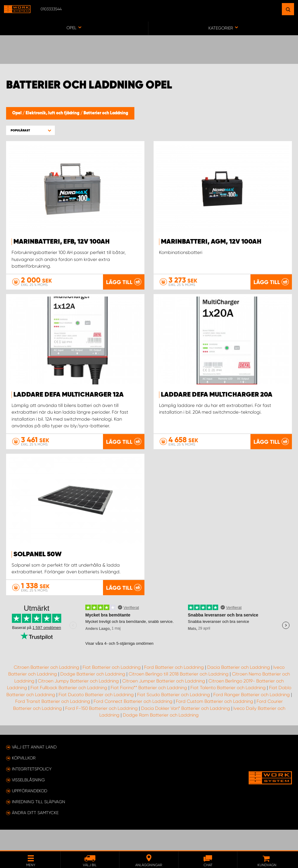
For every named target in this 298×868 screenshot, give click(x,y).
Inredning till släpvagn (39, 822)
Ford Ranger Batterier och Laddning (252, 715)
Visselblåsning (28, 800)
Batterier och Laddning (106, 113)
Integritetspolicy (32, 790)
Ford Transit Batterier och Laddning (53, 722)
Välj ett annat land (34, 768)
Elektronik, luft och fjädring (53, 113)
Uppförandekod (30, 811)
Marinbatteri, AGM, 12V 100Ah (211, 242)
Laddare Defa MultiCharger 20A (217, 401)
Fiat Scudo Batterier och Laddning (174, 715)
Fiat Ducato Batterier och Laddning (96, 715)
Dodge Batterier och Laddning (93, 695)
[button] (30, 130)
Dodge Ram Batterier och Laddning (161, 736)
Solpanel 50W (37, 561)
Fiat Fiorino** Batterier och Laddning (149, 708)
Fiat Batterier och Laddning (112, 688)
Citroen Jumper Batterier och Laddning (164, 701)
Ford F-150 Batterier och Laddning (101, 729)
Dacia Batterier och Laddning (239, 688)
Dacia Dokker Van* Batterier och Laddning (186, 729)
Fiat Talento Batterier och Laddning (228, 708)
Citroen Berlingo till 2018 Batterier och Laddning (179, 695)
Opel (17, 113)
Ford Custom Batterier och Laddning (215, 722)
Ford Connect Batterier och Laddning (133, 722)
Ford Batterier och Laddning (174, 688)
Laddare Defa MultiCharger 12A (69, 401)
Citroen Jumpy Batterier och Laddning (78, 701)
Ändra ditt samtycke (35, 833)
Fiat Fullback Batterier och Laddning (69, 708)
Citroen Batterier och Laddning (46, 688)
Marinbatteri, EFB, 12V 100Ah (62, 242)
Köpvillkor (24, 779)
